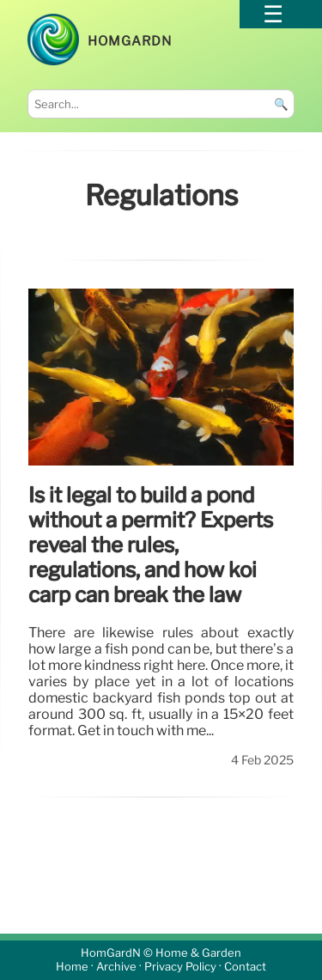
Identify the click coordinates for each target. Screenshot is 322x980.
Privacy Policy (180, 968)
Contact (245, 968)
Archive (116, 968)
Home (72, 968)
